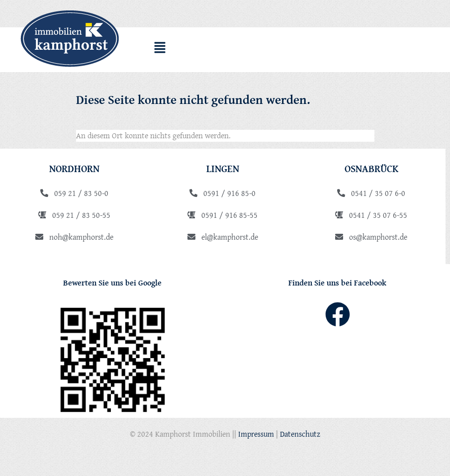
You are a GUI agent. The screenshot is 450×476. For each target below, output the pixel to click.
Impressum (256, 434)
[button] (160, 49)
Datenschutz (300, 434)
